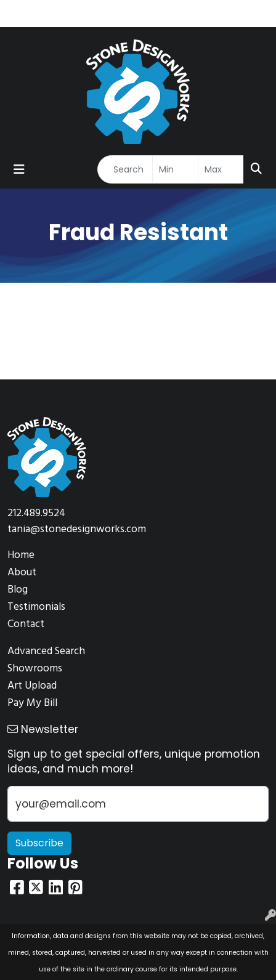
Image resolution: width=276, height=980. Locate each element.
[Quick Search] (125, 169)
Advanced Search (46, 651)
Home (21, 555)
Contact (26, 624)
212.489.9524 (36, 513)
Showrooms (35, 669)
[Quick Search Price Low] (175, 169)
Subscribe (39, 843)
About (22, 573)
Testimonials (36, 607)
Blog (18, 590)
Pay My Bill (32, 703)
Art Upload (32, 686)
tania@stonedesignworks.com (77, 529)
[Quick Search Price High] (221, 169)
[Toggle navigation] (19, 169)
